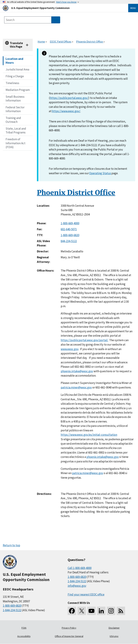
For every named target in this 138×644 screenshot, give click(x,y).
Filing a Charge (15, 76)
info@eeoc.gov (77, 586)
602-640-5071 (69, 229)
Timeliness (12, 83)
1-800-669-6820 (70, 235)
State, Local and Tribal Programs (16, 130)
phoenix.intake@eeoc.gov (77, 371)
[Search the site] (28, 20)
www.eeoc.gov (70, 349)
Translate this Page (16, 45)
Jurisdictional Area (17, 69)
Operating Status (100, 173)
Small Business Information (15, 99)
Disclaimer (114, 628)
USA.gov (114, 636)
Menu (133, 8)
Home (41, 42)
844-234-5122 (69, 241)
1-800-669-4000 (70, 223)
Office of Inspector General (69, 636)
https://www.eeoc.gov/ (66, 111)
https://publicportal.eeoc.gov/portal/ (84, 340)
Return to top (11, 545)
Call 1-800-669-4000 (80, 568)
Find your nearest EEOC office (86, 594)
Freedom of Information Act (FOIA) (15, 143)
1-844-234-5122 (12, 610)
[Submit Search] (56, 20)
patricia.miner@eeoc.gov (76, 387)
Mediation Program (18, 90)
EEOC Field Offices (61, 42)
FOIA (24, 628)
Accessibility (24, 636)
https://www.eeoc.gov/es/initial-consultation (89, 435)
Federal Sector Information (15, 109)
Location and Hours (14, 61)
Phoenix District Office (90, 42)
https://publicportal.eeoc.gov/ (69, 98)
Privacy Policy (69, 628)
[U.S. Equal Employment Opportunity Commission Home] (61, 8)
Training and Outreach (13, 120)
